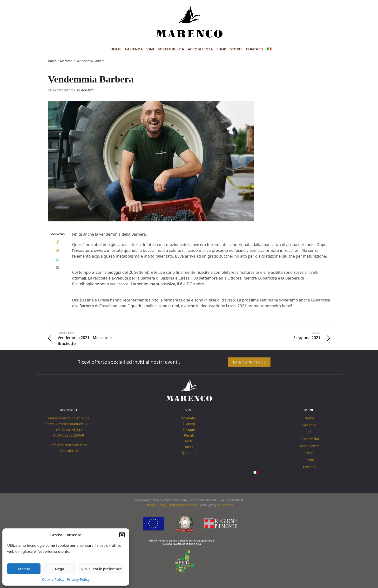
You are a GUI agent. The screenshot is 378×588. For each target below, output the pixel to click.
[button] (122, 535)
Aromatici (189, 418)
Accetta (24, 569)
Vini (150, 49)
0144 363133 (69, 451)
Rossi (189, 447)
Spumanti (189, 453)
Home (116, 49)
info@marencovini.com (69, 445)
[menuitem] (269, 49)
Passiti (189, 435)
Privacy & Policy (156, 505)
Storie (236, 49)
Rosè (189, 441)
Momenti (87, 90)
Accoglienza (200, 49)
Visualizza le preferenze (101, 569)
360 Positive (225, 505)
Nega (60, 569)
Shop (221, 49)
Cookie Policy (53, 579)
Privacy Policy (78, 579)
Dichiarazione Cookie (183, 505)
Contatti (255, 49)
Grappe (189, 429)
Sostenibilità (171, 49)
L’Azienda (134, 49)
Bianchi (189, 424)
